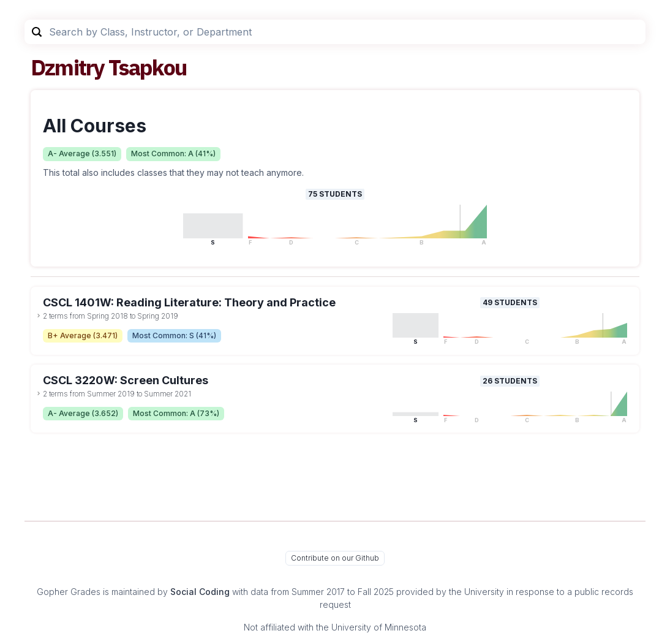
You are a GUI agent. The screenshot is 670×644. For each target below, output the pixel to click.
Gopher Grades (69, 592)
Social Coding (200, 592)
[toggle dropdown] (39, 316)
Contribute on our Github (335, 558)
